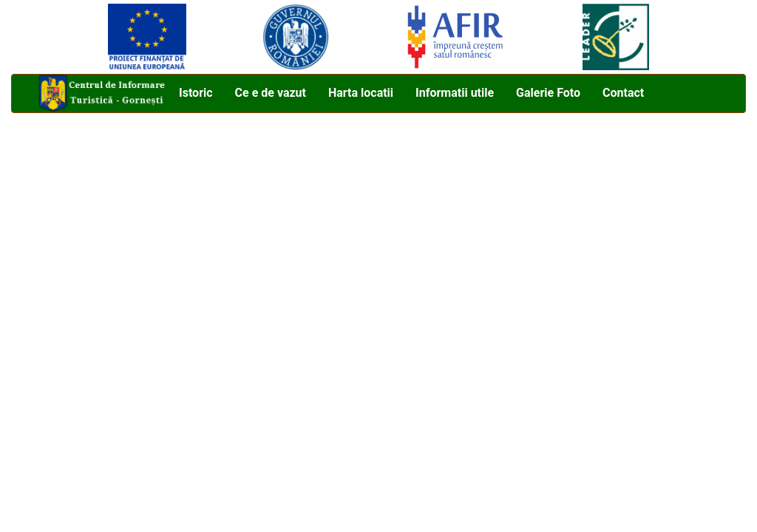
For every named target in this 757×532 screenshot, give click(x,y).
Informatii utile (455, 93)
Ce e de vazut (271, 93)
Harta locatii (361, 93)
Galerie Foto (548, 93)
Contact (623, 93)
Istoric (196, 93)
